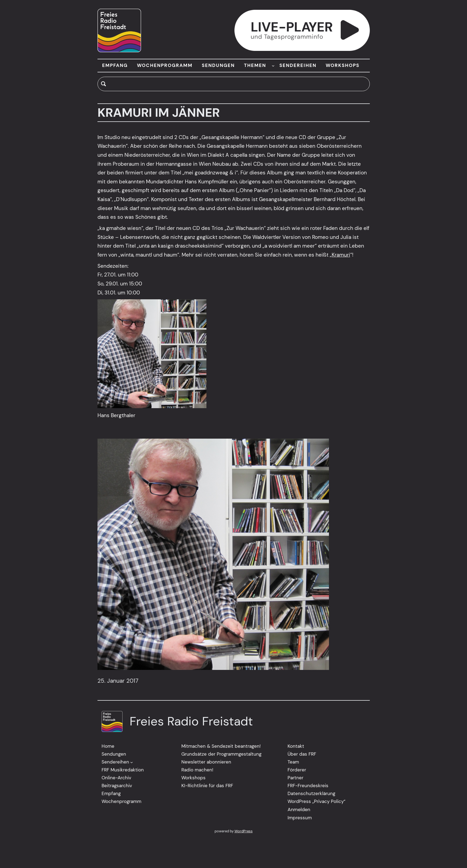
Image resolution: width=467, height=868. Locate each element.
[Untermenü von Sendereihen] (132, 762)
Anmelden (299, 809)
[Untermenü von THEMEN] (273, 66)
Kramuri (341, 255)
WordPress (244, 831)
